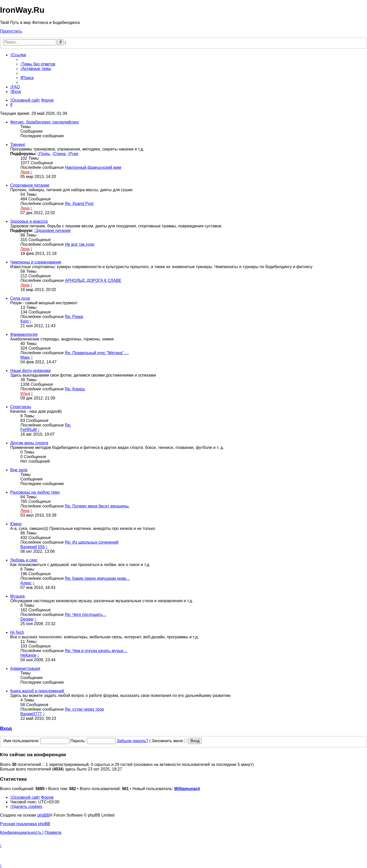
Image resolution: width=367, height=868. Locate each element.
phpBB (43, 815)
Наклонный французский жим (93, 167)
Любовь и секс (24, 560)
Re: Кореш (75, 389)
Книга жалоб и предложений (37, 691)
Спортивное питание (30, 185)
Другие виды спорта (29, 443)
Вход (6, 728)
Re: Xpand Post (79, 204)
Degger (27, 619)
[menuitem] (38, 64)
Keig (24, 321)
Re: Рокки (74, 317)
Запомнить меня (169, 741)
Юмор (16, 524)
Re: (68, 425)
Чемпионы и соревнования (36, 262)
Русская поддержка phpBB (25, 824)
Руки (73, 154)
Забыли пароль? (133, 741)
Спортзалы (21, 407)
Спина (59, 154)
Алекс (26, 583)
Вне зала (19, 470)
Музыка (17, 596)
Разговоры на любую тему (35, 492)
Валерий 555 (33, 547)
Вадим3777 (31, 714)
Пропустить (11, 31)
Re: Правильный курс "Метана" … (97, 353)
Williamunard (187, 789)
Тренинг (18, 144)
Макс (25, 357)
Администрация (25, 669)
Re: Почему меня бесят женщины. (97, 506)
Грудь (44, 154)
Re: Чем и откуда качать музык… (96, 651)
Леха (25, 172)
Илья (25, 394)
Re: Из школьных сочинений (92, 542)
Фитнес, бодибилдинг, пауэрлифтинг (45, 122)
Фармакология (24, 334)
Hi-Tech (17, 632)
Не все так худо (80, 244)
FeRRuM (29, 430)
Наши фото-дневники (30, 371)
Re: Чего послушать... (86, 615)
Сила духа (20, 298)
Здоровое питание (53, 231)
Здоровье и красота (29, 221)
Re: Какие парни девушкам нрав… (98, 578)
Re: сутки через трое (85, 709)
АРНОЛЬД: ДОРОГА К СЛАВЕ (93, 280)
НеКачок (28, 655)
